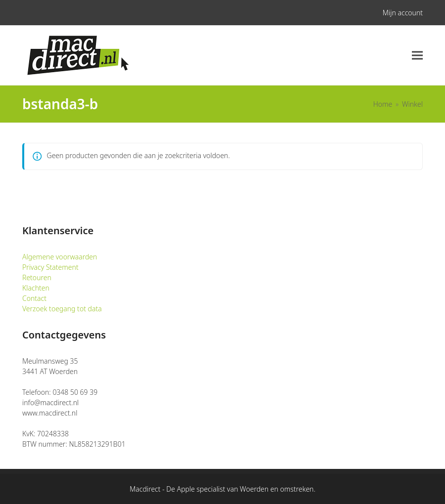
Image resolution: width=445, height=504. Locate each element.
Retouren (37, 277)
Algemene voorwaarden (60, 257)
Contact (34, 298)
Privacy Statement (50, 267)
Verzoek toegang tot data (62, 309)
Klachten (36, 288)
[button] (417, 56)
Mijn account (403, 13)
